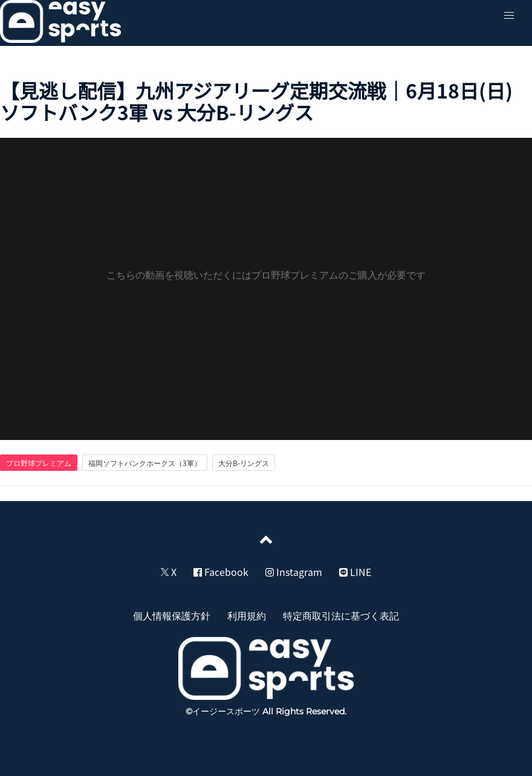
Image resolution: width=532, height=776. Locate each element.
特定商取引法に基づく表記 (341, 615)
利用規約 (247, 615)
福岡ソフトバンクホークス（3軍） (145, 463)
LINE (355, 572)
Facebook (221, 572)
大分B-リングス (244, 463)
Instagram (294, 572)
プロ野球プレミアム (39, 463)
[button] (509, 16)
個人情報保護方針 (172, 615)
